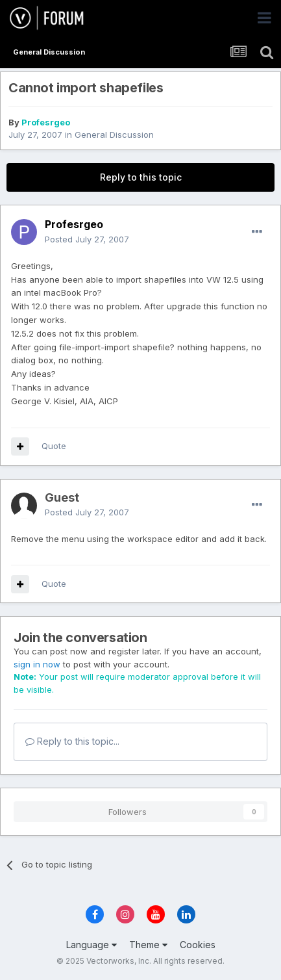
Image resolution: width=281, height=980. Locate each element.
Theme (148, 945)
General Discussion (114, 135)
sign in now (37, 664)
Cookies (198, 945)
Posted (87, 239)
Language (92, 945)
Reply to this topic (141, 177)
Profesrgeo (46, 122)
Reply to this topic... (72, 741)
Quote (54, 446)
